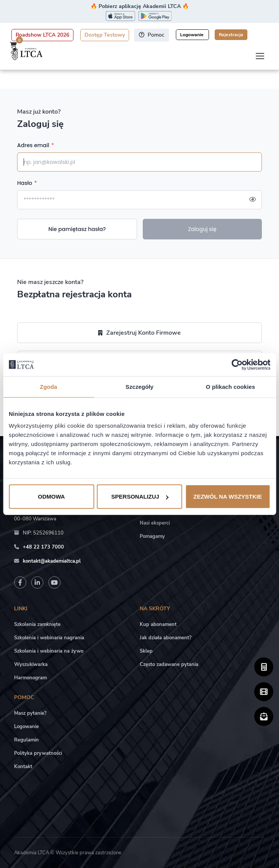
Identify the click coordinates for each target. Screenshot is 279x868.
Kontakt (23, 767)
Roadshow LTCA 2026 (42, 35)
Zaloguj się (202, 229)
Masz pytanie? (30, 713)
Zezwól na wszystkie (228, 497)
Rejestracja (231, 35)
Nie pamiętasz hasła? (77, 229)
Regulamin (26, 740)
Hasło (27, 183)
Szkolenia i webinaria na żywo (49, 651)
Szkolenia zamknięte (37, 624)
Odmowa (52, 497)
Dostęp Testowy (105, 35)
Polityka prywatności (38, 753)
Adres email (36, 145)
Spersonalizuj (140, 497)
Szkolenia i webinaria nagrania (49, 638)
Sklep (146, 651)
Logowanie (192, 35)
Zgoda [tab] (49, 386)
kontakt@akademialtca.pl (52, 561)
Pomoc (151, 35)
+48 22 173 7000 (43, 547)
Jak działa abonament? (166, 638)
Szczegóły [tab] (139, 386)
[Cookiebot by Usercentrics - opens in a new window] (237, 364)
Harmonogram (30, 678)
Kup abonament (158, 624)
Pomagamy (152, 536)
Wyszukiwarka (31, 664)
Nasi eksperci (155, 523)
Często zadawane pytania (169, 664)
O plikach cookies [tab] (230, 386)
